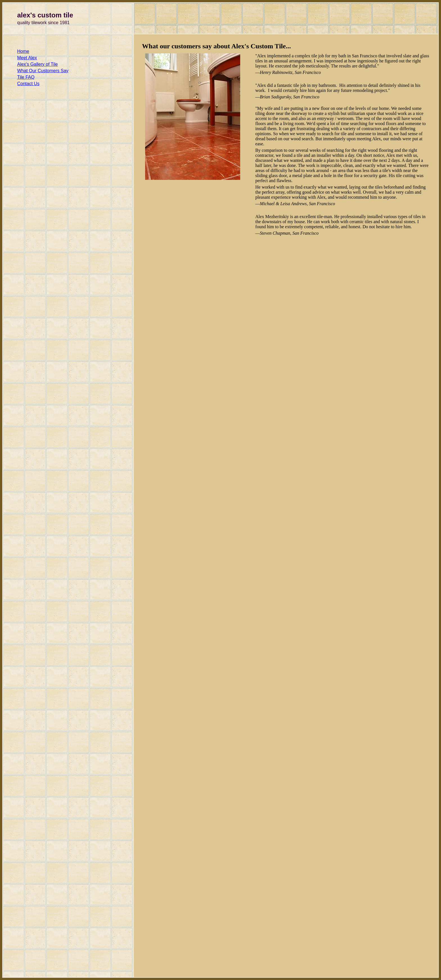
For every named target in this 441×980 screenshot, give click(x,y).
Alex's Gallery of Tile (37, 64)
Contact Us (28, 84)
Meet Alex (27, 58)
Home (23, 51)
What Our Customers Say (43, 71)
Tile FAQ (26, 77)
